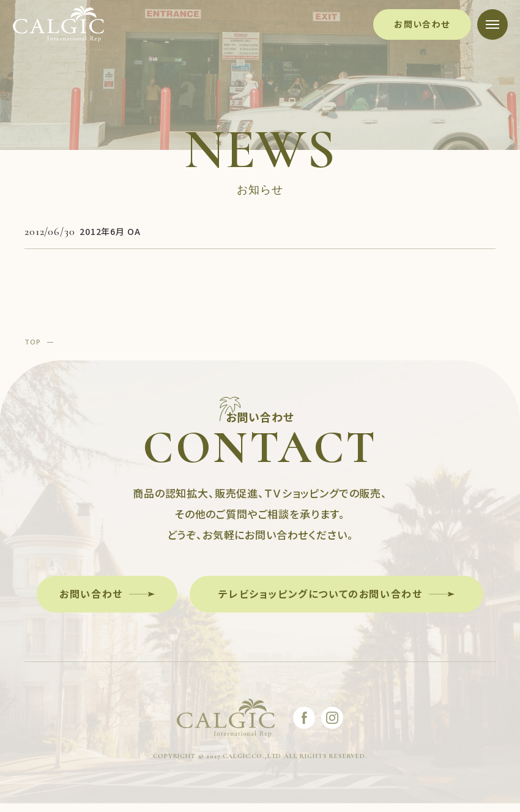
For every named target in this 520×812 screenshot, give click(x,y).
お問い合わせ (422, 24)
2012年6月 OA (110, 231)
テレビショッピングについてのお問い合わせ (320, 594)
